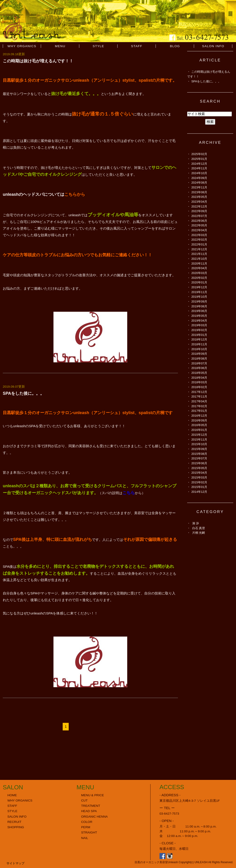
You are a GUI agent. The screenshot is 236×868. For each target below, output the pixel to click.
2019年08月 (199, 306)
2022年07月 (199, 216)
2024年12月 (199, 164)
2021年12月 (199, 249)
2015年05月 (199, 468)
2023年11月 (199, 187)
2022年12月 (199, 206)
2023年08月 (199, 192)
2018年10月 (199, 349)
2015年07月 (199, 458)
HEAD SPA (89, 811)
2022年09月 (199, 211)
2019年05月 (199, 316)
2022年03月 (199, 235)
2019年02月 (199, 330)
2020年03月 (199, 273)
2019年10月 (199, 297)
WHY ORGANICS (22, 46)
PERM (86, 827)
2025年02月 (199, 154)
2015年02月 (199, 482)
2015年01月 (199, 487)
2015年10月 (199, 444)
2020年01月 (199, 282)
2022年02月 (199, 240)
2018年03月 (199, 382)
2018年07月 (199, 363)
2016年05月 (199, 425)
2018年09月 (199, 354)
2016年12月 (199, 416)
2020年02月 (199, 278)
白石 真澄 (199, 528)
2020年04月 (199, 268)
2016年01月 (199, 430)
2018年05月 (199, 373)
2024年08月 (199, 183)
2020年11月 (199, 264)
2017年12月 (199, 392)
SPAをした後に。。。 (24, 393)
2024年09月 (199, 178)
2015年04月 (199, 473)
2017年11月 (199, 397)
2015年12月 (199, 435)
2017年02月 (199, 406)
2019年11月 (199, 292)
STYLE (98, 46)
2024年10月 (199, 173)
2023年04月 (199, 202)
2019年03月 (199, 325)
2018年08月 (199, 359)
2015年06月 (199, 463)
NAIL (85, 838)
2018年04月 (199, 378)
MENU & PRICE (93, 795)
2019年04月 (199, 321)
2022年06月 (199, 221)
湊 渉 (196, 523)
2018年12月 (199, 339)
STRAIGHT (89, 832)
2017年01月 (199, 411)
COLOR (87, 822)
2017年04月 (199, 401)
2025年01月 (199, 159)
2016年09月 (199, 420)
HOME (12, 795)
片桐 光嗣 (199, 533)
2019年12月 (199, 287)
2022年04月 (199, 230)
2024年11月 (199, 168)
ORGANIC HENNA (94, 817)
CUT (84, 800)
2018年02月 (199, 387)
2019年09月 (199, 301)
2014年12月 (199, 492)
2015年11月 (199, 440)
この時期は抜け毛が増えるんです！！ (38, 61)
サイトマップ (15, 863)
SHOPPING (16, 827)
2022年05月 (199, 225)
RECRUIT (14, 822)
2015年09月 (199, 449)
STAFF (137, 46)
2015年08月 (199, 454)
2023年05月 (199, 197)
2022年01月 (199, 244)
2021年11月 (199, 254)
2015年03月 (199, 477)
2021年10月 (199, 259)
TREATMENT (91, 806)
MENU (60, 46)
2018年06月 (199, 368)
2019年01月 (199, 335)
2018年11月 (199, 344)
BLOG (175, 46)
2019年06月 (199, 311)
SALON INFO (213, 46)
